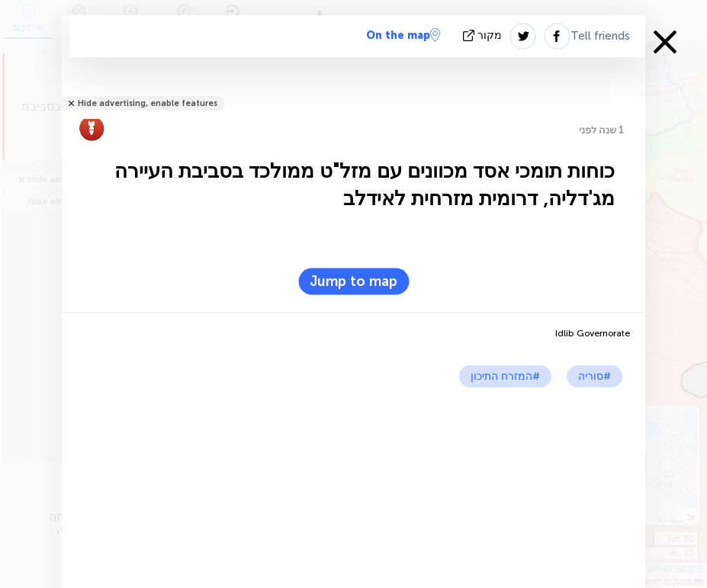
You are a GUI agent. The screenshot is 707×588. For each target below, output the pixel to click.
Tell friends (600, 36)
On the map (403, 35)
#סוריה (595, 376)
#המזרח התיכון (505, 376)
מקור (484, 35)
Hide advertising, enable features (148, 103)
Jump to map (353, 281)
